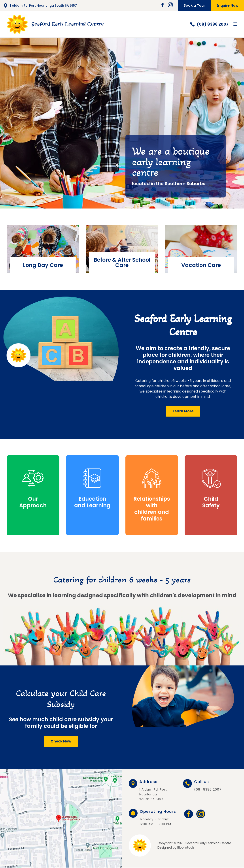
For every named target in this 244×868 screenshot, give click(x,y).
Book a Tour (194, 5)
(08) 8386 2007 (209, 24)
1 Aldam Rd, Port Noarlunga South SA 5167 (40, 6)
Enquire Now (227, 5)
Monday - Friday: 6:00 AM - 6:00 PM (158, 818)
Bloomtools (186, 847)
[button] (183, 411)
